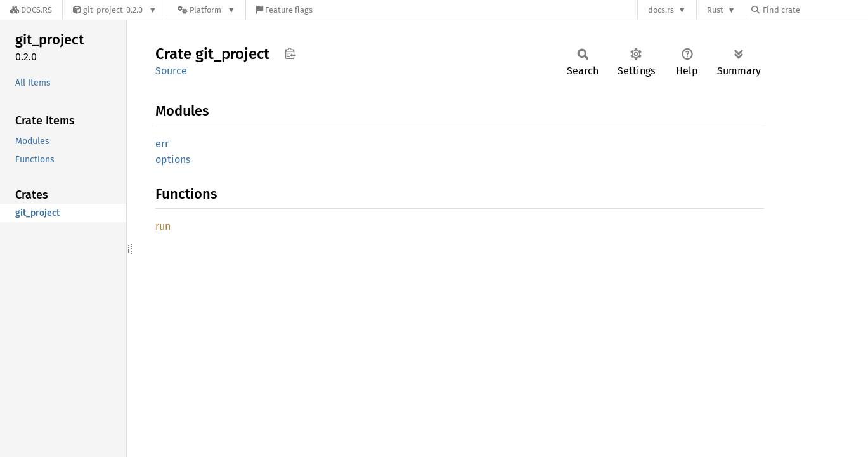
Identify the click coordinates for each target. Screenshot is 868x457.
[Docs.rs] (31, 10)
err (162, 144)
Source (171, 71)
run (163, 226)
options (173, 160)
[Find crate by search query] (815, 10)
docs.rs (661, 10)
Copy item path (290, 53)
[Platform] (206, 10)
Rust (715, 10)
